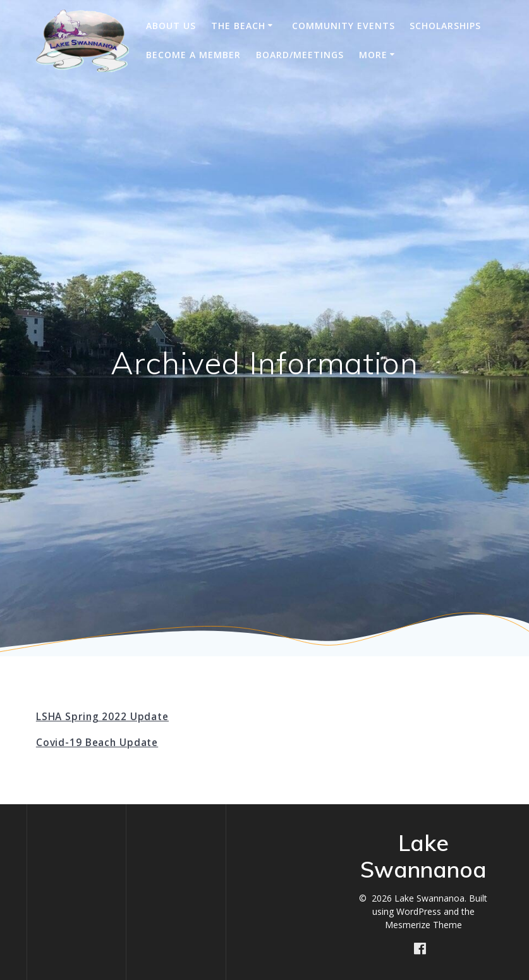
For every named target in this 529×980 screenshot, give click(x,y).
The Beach (238, 26)
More (373, 55)
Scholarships (445, 26)
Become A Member (193, 55)
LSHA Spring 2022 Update (102, 717)
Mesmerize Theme (423, 925)
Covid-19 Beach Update (97, 743)
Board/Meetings (300, 55)
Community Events (344, 26)
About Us (171, 26)
